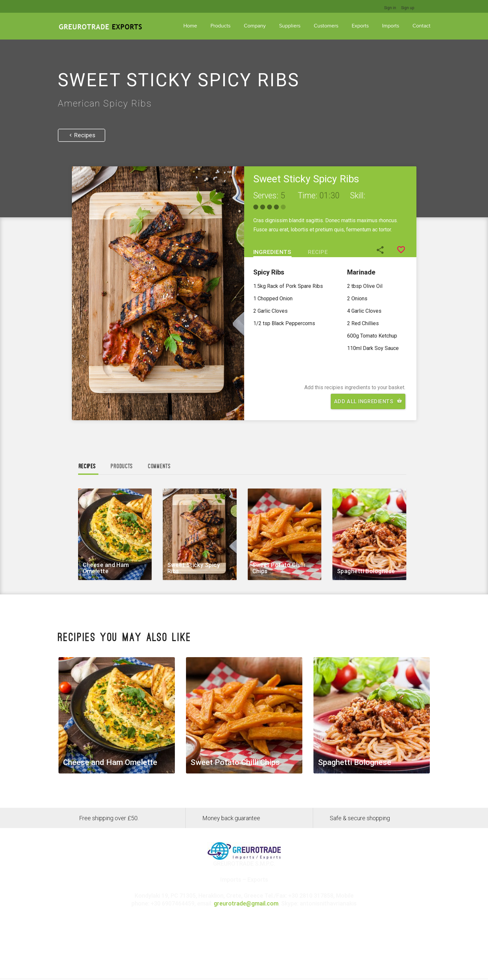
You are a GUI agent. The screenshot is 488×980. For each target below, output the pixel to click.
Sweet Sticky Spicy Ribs (194, 568)
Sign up (408, 8)
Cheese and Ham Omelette (106, 568)
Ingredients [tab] (272, 252)
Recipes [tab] (87, 466)
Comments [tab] (160, 466)
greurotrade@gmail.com (246, 903)
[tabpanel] (330, 319)
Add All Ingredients (368, 401)
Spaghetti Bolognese (366, 571)
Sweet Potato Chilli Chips (279, 568)
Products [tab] (122, 466)
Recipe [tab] (318, 252)
